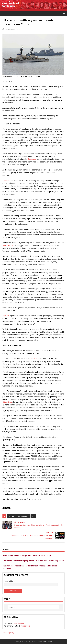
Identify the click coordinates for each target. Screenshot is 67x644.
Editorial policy (8, 632)
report (7, 181)
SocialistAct (25, 626)
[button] (64, 13)
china (11, 516)
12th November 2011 (12, 29)
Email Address (9, 581)
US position (7, 402)
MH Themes (48, 642)
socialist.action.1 (19, 623)
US (33, 516)
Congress (32, 159)
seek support (8, 246)
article (34, 358)
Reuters (6, 316)
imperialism (23, 516)
